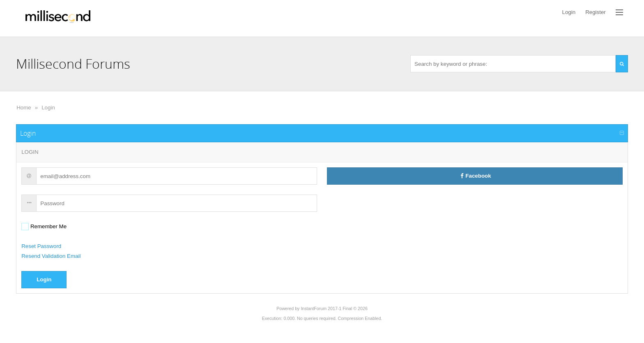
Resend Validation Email (51, 256)
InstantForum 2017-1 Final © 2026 (334, 308)
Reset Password (41, 246)
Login (48, 108)
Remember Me (48, 226)
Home (24, 108)
